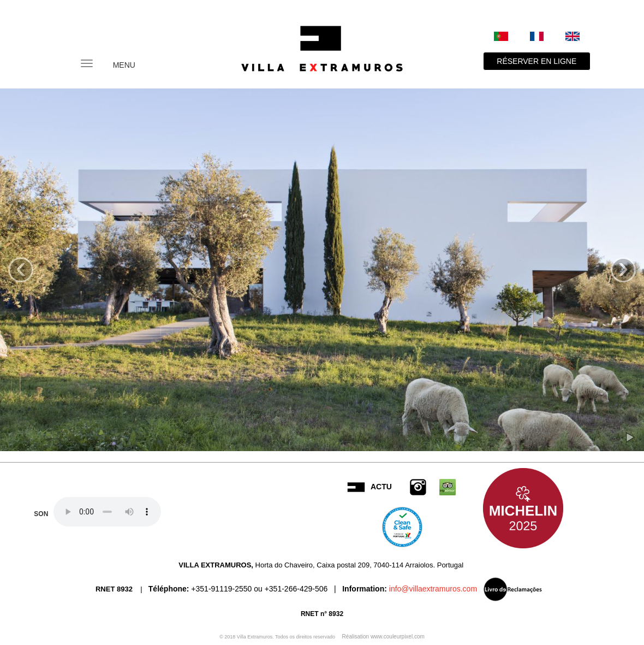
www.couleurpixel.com (398, 637)
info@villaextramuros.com (432, 588)
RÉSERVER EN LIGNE (536, 61)
